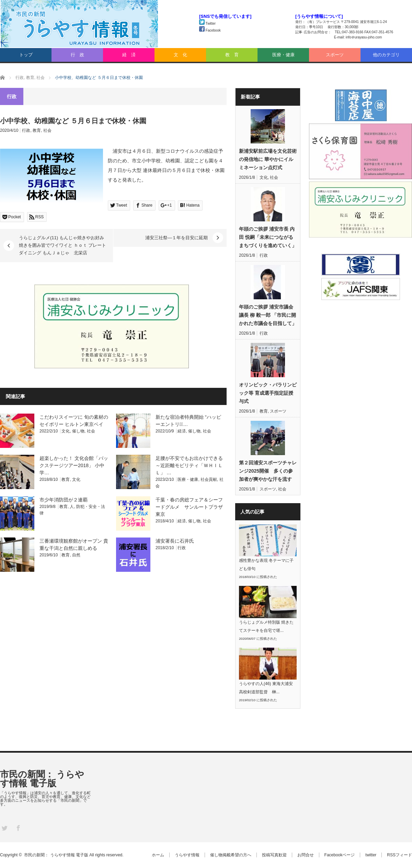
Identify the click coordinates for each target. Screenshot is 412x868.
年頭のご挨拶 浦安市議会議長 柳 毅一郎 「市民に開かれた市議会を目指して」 (268, 315)
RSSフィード (399, 855)
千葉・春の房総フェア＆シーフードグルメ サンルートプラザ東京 (189, 507)
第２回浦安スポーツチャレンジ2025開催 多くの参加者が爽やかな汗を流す (268, 471)
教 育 (232, 55)
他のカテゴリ (386, 55)
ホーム (158, 855)
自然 (76, 555)
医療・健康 (283, 55)
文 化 (180, 55)
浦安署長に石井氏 (175, 541)
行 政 (77, 55)
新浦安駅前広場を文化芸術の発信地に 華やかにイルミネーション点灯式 (268, 159)
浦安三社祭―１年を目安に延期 (176, 238)
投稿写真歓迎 (274, 855)
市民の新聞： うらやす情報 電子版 (42, 779)
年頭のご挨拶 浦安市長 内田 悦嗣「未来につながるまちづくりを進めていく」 (268, 237)
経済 (182, 431)
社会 (47, 130)
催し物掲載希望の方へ (231, 855)
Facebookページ (340, 855)
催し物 (78, 431)
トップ (26, 55)
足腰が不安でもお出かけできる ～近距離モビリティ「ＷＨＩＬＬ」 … (189, 465)
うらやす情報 (187, 855)
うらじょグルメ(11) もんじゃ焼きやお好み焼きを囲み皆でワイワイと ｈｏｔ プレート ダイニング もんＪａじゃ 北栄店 (62, 245)
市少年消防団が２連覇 (64, 500)
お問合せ (306, 855)
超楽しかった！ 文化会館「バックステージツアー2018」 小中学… (74, 465)
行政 (26, 130)
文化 (66, 431)
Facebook (210, 30)
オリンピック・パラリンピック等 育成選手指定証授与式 (268, 393)
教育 (37, 130)
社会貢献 (209, 479)
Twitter (207, 24)
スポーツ (335, 55)
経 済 (129, 55)
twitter (371, 855)
